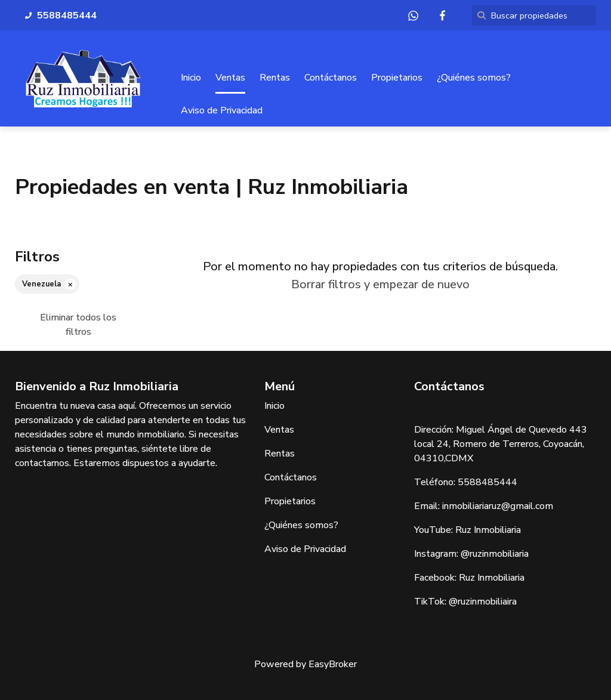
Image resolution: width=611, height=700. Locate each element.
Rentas (275, 78)
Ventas (230, 78)
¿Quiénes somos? (474, 78)
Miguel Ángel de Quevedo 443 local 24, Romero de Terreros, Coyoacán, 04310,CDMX (501, 444)
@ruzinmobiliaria (495, 554)
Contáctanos (331, 78)
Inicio (191, 78)
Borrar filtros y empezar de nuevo (380, 284)
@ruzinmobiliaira (483, 602)
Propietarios (397, 78)
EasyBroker (333, 664)
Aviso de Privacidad (222, 111)
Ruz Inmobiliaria (488, 530)
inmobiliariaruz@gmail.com (498, 506)
